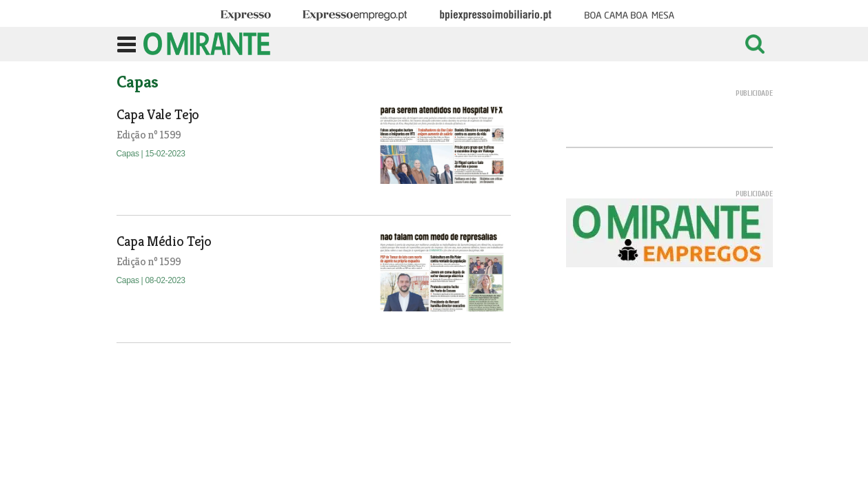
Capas (129, 154)
